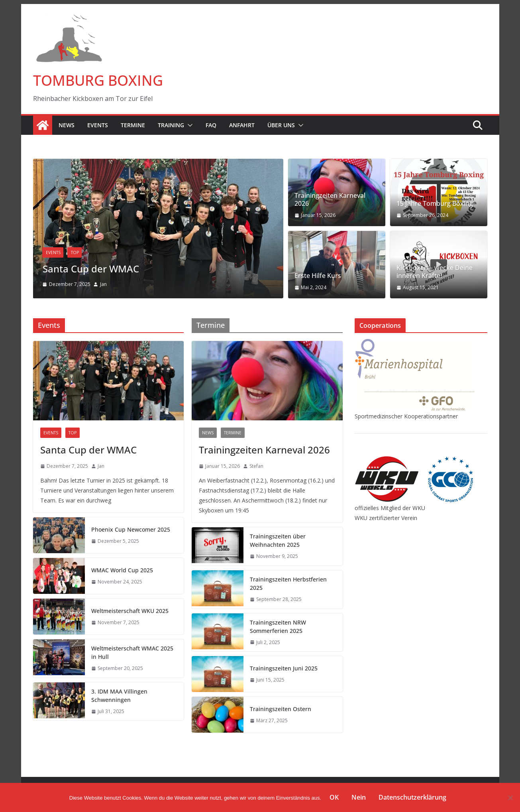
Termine (133, 125)
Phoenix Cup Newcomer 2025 (131, 529)
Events (98, 125)
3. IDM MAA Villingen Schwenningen (119, 696)
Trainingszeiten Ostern (281, 709)
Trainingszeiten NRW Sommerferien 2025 (278, 627)
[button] (188, 125)
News (67, 125)
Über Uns (281, 125)
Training (171, 125)
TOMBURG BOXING (98, 80)
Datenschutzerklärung (412, 797)
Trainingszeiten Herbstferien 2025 (288, 583)
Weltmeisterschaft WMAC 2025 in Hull (132, 652)
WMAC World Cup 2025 (122, 570)
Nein (359, 797)
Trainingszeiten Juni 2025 (284, 668)
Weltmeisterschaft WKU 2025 (130, 611)
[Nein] (510, 798)
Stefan (256, 466)
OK (334, 797)
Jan (103, 284)
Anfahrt (242, 125)
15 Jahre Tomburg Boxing (435, 204)
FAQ (211, 125)
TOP (75, 253)
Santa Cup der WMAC (91, 269)
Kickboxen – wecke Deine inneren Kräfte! (435, 272)
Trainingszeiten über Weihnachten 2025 (278, 540)
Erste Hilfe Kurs (318, 276)
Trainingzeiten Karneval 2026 (330, 200)
